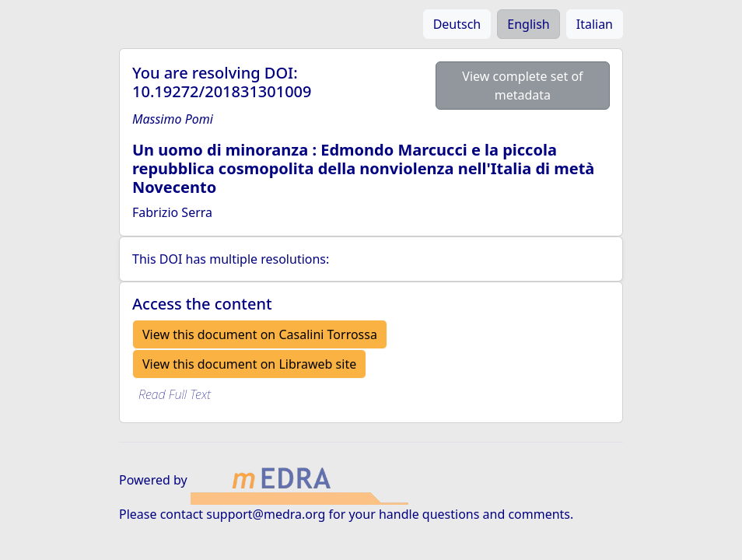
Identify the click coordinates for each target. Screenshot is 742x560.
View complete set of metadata (522, 86)
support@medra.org (266, 514)
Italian (595, 24)
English (528, 24)
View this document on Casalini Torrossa (260, 334)
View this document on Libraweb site (249, 364)
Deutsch (457, 24)
